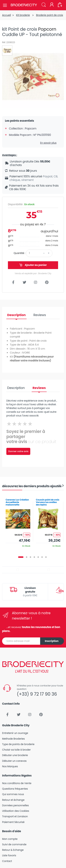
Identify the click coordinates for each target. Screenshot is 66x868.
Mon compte (10, 839)
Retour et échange (13, 800)
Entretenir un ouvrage (15, 733)
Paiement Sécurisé (13, 822)
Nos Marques (10, 766)
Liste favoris (9, 855)
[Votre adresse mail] (21, 641)
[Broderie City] (24, 5)
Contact (7, 861)
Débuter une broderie (15, 755)
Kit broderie (23, 15)
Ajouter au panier (33, 265)
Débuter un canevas (14, 761)
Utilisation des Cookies (16, 811)
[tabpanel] (18, 522)
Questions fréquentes (15, 789)
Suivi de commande (14, 844)
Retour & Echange (13, 850)
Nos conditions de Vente (17, 783)
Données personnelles (15, 805)
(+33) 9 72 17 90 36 (37, 694)
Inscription (52, 641)
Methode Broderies (13, 739)
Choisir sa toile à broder (16, 750)
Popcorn (47, 29)
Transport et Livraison (15, 816)
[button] (44, 5)
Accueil (7, 15)
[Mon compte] (52, 5)
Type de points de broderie (18, 744)
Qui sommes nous (13, 794)
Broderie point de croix (50, 15)
